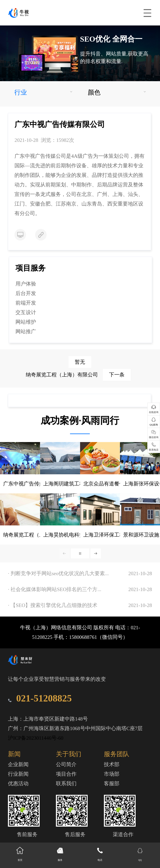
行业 (21, 92)
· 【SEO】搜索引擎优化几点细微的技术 (53, 605)
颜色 (94, 92)
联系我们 (66, 784)
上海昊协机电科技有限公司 (74, 535)
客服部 (112, 784)
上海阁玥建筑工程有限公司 (74, 484)
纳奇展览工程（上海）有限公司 (78, 375)
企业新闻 (18, 764)
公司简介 (66, 764)
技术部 (112, 764)
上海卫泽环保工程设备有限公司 (119, 535)
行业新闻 (18, 774)
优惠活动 (18, 784)
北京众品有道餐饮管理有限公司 (119, 484)
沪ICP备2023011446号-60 (36, 738)
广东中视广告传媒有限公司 (34, 484)
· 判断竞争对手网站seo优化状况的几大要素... (58, 573)
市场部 (112, 774)
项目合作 (66, 774)
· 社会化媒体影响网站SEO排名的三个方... (55, 589)
